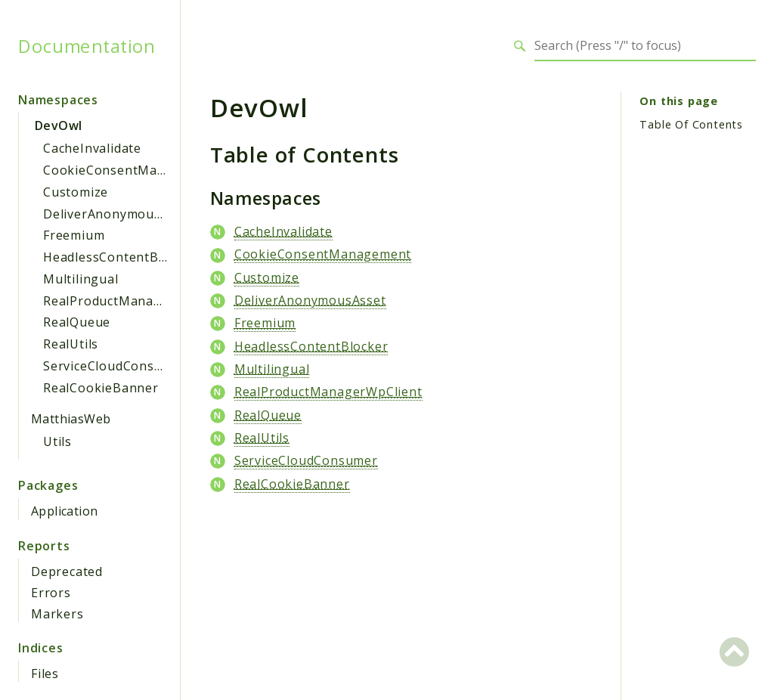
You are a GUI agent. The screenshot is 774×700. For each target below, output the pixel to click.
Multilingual (81, 279)
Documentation (87, 46)
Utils (57, 441)
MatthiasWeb (71, 419)
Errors (51, 593)
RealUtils (71, 344)
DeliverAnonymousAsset (119, 214)
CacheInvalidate (92, 148)
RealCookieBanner (101, 388)
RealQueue (77, 322)
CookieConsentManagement (132, 170)
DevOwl (58, 125)
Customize (76, 192)
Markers (57, 614)
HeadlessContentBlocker (120, 257)
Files (45, 674)
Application (64, 511)
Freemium (74, 235)
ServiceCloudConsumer (115, 366)
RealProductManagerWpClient (137, 301)
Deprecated (67, 571)
